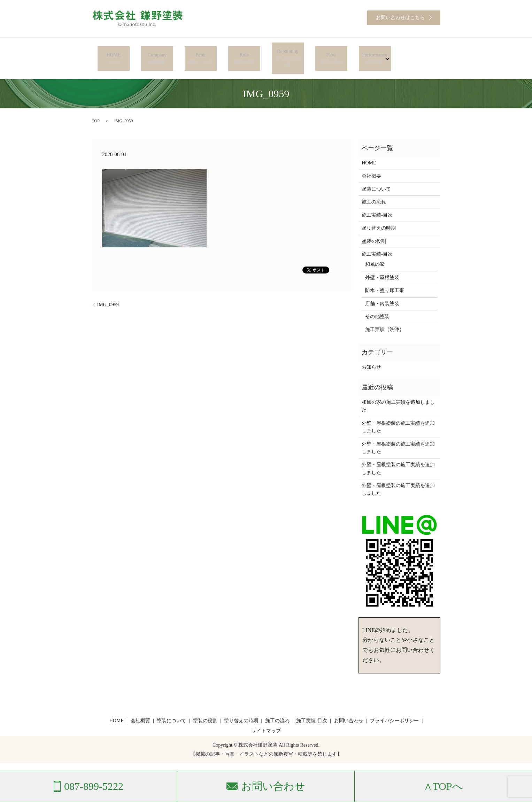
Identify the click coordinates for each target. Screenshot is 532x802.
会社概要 (371, 161)
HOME (113, 51)
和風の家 (375, 250)
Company (157, 51)
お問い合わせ (349, 706)
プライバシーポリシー (394, 706)
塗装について (376, 175)
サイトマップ (266, 716)
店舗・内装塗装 (382, 289)
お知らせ (371, 353)
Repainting (288, 51)
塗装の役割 (374, 227)
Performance (372, 51)
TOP (96, 107)
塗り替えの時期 (379, 214)
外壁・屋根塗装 (382, 263)
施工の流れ (374, 188)
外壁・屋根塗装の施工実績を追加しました (398, 412)
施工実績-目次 (377, 200)
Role (244, 51)
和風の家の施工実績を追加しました (398, 392)
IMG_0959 (108, 290)
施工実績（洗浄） (385, 315)
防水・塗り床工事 (385, 276)
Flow (331, 51)
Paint (201, 51)
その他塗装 (377, 302)
